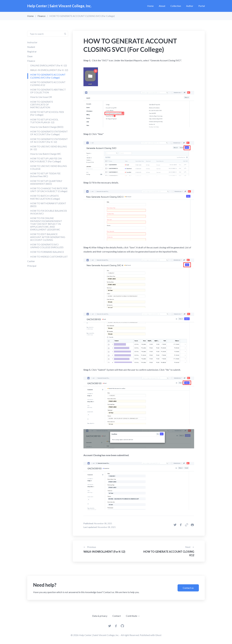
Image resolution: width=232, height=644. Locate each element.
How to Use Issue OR (41, 97)
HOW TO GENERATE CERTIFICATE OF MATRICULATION (42, 104)
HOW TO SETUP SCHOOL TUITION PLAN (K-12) (44, 121)
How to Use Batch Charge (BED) (47, 127)
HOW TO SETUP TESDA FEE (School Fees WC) (45, 175)
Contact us (188, 588)
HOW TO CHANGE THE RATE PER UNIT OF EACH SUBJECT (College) (49, 190)
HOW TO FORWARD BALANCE (47, 252)
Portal (202, 6)
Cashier (31, 261)
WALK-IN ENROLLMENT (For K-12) (49, 70)
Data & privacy (100, 616)
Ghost (158, 635)
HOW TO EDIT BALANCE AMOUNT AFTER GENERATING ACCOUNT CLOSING (48, 237)
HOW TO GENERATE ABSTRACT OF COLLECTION (48, 91)
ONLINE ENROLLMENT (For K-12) (49, 65)
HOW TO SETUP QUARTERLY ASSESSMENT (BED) (46, 182)
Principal (32, 266)
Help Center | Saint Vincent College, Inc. (59, 6)
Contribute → (133, 616)
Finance (42, 16)
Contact (117, 616)
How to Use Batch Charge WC (46, 154)
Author (190, 6)
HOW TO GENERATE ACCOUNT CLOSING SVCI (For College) (48, 76)
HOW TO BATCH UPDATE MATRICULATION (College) (45, 197)
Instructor (32, 42)
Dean (30, 56)
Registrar (32, 51)
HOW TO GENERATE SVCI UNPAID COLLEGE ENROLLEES (47, 246)
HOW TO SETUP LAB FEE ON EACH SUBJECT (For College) (46, 160)
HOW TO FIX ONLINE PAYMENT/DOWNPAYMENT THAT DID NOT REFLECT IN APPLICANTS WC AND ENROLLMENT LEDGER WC (46, 224)
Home (150, 6)
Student (31, 47)
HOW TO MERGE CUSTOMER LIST (49, 257)
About (162, 6)
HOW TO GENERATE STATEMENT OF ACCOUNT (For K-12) (49, 140)
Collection (176, 6)
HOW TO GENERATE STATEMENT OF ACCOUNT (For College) (49, 133)
